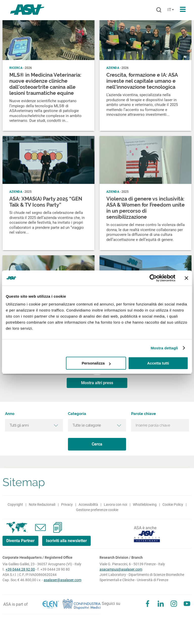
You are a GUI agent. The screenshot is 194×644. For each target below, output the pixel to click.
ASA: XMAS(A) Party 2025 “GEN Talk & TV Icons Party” (46, 202)
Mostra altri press (97, 383)
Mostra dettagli (164, 348)
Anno (10, 414)
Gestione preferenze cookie (97, 510)
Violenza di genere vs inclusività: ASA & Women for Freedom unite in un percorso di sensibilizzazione (145, 208)
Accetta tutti (158, 363)
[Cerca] (159, 10)
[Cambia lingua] (170, 10)
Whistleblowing (145, 505)
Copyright (15, 505)
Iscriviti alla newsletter (66, 541)
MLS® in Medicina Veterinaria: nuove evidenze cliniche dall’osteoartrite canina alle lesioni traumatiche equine (45, 84)
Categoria (77, 414)
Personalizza (96, 363)
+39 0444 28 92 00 (20, 569)
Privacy (67, 505)
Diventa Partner (20, 541)
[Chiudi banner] (186, 278)
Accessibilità (88, 505)
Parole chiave (143, 414)
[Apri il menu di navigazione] (183, 10)
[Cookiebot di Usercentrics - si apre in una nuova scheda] (153, 278)
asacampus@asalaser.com (121, 569)
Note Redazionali (42, 505)
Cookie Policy (173, 505)
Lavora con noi (115, 505)
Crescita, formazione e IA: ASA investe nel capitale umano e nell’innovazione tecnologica (142, 81)
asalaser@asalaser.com (63, 580)
